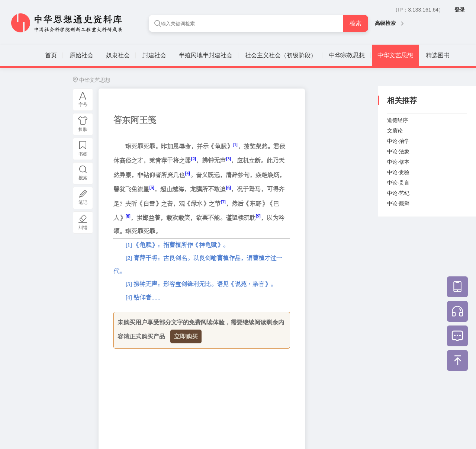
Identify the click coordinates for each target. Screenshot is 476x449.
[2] (193, 159)
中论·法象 (398, 151)
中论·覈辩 (398, 203)
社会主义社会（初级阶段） (281, 55)
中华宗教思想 (347, 55)
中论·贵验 (398, 172)
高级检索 (389, 23)
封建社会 (154, 55)
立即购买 (186, 336)
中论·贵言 (398, 183)
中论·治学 (398, 141)
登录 (460, 10)
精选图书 (438, 55)
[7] (223, 202)
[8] (128, 216)
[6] (228, 187)
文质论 (395, 131)
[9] (258, 216)
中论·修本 (398, 162)
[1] (235, 145)
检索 (356, 23)
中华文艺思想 (395, 55)
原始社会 (81, 55)
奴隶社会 (118, 55)
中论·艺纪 (398, 193)
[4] (187, 173)
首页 (51, 55)
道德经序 (398, 120)
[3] (228, 159)
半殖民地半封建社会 (206, 55)
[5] (152, 187)
